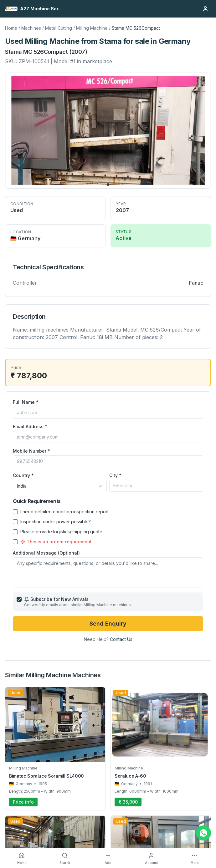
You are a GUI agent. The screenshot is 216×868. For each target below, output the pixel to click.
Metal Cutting (59, 28)
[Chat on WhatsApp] (203, 833)
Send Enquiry (108, 624)
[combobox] (60, 486)
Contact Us (121, 639)
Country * (23, 475)
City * (115, 475)
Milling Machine (92, 28)
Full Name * (26, 402)
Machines (31, 28)
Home (11, 28)
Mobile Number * (31, 451)
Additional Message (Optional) (46, 553)
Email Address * (30, 426)
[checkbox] (15, 512)
